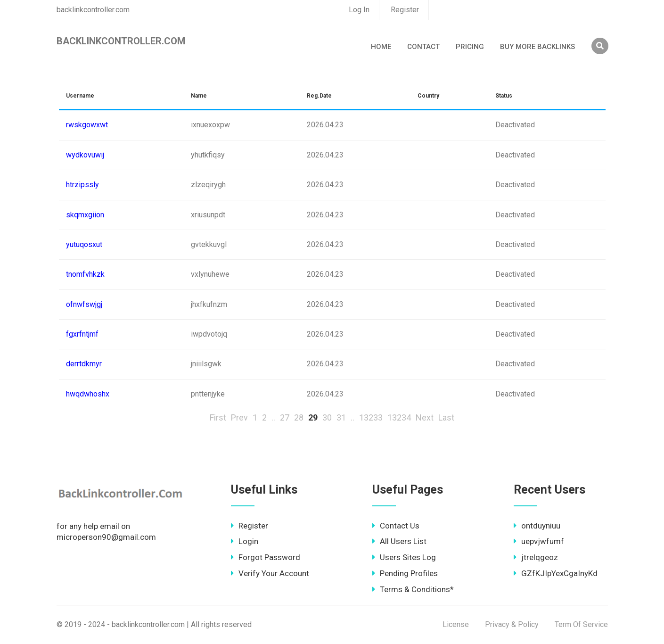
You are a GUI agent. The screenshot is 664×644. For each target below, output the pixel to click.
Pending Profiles (405, 573)
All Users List (399, 541)
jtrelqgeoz (536, 557)
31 (341, 417)
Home (381, 47)
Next (425, 417)
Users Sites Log (404, 557)
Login (245, 541)
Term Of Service (581, 624)
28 (299, 417)
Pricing (470, 47)
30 (327, 417)
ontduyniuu (537, 526)
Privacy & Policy (512, 624)
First (218, 417)
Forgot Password (266, 557)
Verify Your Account (270, 573)
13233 (371, 417)
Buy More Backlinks (537, 47)
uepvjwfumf (539, 541)
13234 (399, 417)
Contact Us (396, 526)
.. (273, 417)
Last (446, 417)
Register (405, 10)
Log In (359, 10)
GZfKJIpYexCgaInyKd (556, 573)
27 (285, 417)
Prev (239, 417)
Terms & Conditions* (413, 589)
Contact (423, 47)
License (456, 624)
